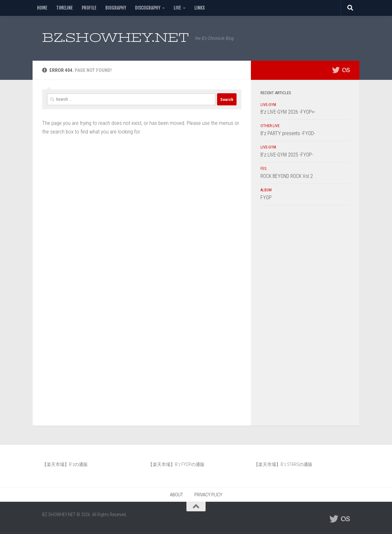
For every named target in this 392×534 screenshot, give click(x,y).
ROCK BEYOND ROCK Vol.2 (287, 176)
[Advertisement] (305, 317)
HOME (42, 8)
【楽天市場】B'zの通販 (65, 464)
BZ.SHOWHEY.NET (115, 38)
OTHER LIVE (270, 126)
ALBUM (266, 190)
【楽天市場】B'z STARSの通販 (283, 464)
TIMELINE (64, 8)
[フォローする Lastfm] (346, 70)
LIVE (177, 8)
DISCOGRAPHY (148, 8)
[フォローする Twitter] (336, 70)
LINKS (200, 8)
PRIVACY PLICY (208, 495)
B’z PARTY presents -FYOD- (288, 133)
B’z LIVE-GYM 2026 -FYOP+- (288, 112)
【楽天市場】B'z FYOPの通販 (176, 464)
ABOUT (176, 495)
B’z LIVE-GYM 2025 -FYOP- (287, 155)
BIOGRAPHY (116, 8)
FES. (264, 169)
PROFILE (89, 8)
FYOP (266, 198)
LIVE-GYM (268, 105)
